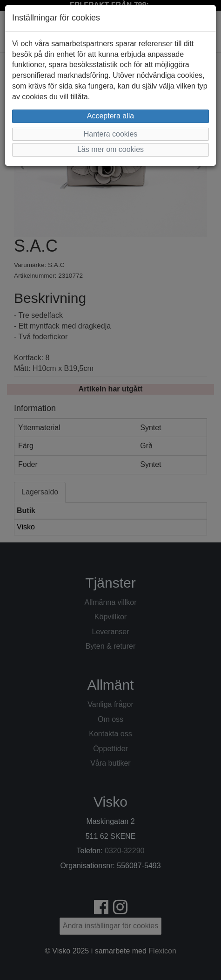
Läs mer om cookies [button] (110, 149)
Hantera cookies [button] (111, 134)
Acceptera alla (110, 116)
